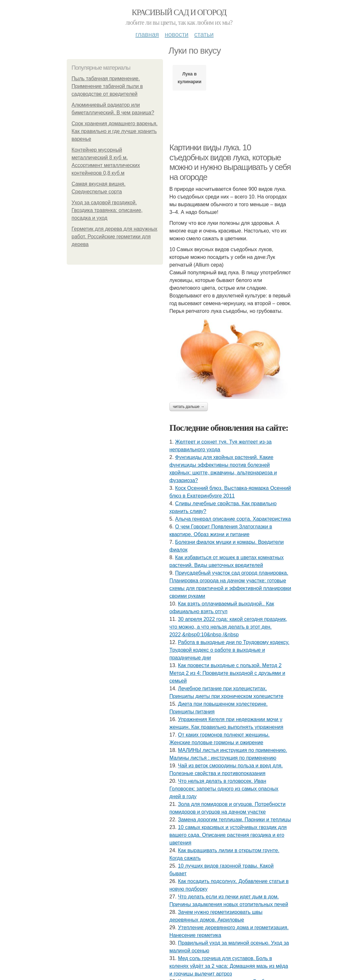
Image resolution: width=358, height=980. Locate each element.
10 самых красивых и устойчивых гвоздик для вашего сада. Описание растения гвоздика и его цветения (228, 835)
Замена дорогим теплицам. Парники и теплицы (234, 820)
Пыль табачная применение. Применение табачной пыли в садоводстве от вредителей (107, 86)
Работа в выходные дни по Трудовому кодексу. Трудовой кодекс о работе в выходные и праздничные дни (229, 650)
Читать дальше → (189, 407)
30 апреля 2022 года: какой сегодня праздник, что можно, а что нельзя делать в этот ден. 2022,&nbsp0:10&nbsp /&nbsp (228, 627)
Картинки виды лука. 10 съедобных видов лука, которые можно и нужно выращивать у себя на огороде (230, 162)
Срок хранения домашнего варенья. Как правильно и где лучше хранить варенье (115, 131)
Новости (176, 34)
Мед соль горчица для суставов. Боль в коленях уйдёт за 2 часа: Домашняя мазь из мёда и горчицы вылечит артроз (229, 966)
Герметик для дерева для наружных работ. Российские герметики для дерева (114, 237)
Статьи (204, 34)
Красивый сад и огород (179, 12)
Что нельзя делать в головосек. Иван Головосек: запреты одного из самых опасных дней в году (224, 789)
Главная (147, 34)
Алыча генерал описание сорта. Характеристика (233, 519)
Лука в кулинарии (190, 78)
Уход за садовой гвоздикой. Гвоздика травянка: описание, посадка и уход (107, 210)
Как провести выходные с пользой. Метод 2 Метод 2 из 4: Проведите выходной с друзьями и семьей (227, 673)
